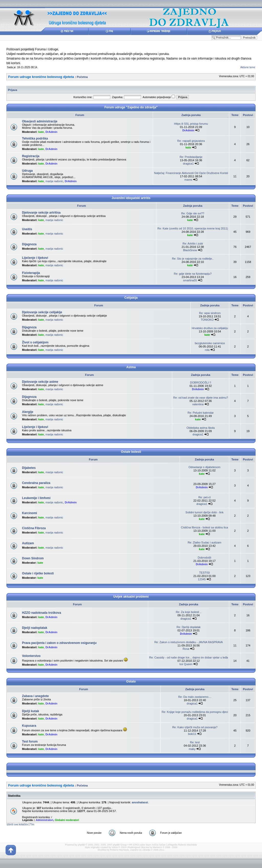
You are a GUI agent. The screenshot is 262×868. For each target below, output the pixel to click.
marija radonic (54, 181)
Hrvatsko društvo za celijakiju (210, 328)
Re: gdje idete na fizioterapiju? (193, 274)
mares (188, 180)
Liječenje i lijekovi (35, 258)
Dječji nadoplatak (35, 628)
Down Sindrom (33, 558)
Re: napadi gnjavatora (191, 141)
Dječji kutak (31, 711)
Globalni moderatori (67, 820)
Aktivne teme (248, 67)
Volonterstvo (31, 656)
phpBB (81, 845)
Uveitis (27, 229)
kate (41, 132)
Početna (82, 77)
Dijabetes (29, 468)
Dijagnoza (29, 244)
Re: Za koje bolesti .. (189, 612)
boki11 (192, 734)
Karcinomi (30, 513)
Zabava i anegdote (35, 696)
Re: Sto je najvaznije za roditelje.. (193, 259)
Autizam (28, 543)
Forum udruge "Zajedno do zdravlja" (131, 107)
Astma (131, 367)
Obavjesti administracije (40, 121)
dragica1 (188, 164)
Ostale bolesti (131, 452)
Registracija (31, 156)
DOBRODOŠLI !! (201, 383)
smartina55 (190, 280)
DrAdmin (51, 132)
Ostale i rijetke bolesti (38, 573)
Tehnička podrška (35, 138)
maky (192, 749)
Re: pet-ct (204, 497)
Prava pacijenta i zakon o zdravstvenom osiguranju (59, 643)
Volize (115, 847)
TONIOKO (207, 320)
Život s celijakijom (35, 342)
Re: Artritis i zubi (193, 244)
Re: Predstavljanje (191, 157)
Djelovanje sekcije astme (40, 382)
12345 (202, 579)
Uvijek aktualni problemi (131, 597)
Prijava (13, 90)
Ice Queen (186, 664)
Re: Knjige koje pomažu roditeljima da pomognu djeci (195, 712)
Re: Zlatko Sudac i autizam (204, 542)
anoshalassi (140, 802)
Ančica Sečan (159, 845)
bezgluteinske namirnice (210, 343)
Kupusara (29, 726)
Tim (32, 824)
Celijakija (131, 298)
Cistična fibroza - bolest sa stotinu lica (204, 527)
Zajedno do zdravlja (141, 850)
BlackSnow (190, 250)
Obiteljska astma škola (201, 428)
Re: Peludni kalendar (201, 413)
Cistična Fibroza (34, 528)
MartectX (157, 847)
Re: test (195, 742)
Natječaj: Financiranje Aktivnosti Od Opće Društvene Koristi (191, 173)
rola (207, 350)
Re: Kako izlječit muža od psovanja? (195, 727)
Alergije (28, 412)
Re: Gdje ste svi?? (193, 213)
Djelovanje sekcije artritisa (41, 213)
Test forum (30, 742)
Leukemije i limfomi (36, 498)
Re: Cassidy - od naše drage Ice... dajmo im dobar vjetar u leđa (189, 657)
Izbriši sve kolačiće (17, 824)
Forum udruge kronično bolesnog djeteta (41, 77)
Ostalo (131, 681)
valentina (198, 404)
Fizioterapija (31, 273)
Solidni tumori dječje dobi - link (205, 512)
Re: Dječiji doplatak (189, 627)
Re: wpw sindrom (210, 313)
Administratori (45, 820)
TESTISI (204, 573)
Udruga (27, 171)
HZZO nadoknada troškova (42, 613)
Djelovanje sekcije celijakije (42, 312)
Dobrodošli (205, 558)
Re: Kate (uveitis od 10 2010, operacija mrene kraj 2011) (193, 228)
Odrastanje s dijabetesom (205, 467)
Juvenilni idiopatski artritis (131, 198)
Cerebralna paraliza (36, 483)
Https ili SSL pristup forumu (191, 124)
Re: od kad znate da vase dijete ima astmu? (201, 398)
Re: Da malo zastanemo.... (195, 697)
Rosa (186, 649)
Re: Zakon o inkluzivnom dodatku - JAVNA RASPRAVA (189, 642)
